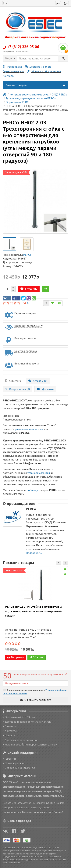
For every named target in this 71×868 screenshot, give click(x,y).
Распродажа (12, 67)
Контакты (9, 76)
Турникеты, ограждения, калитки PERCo (31, 98)
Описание (13, 381)
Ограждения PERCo (18, 102)
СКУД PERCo (59, 94)
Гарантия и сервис (14, 71)
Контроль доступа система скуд (29, 94)
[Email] (35, 683)
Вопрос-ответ (18, 389)
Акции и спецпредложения (21, 740)
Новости (9, 735)
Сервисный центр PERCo (19, 768)
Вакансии (10, 726)
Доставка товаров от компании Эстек (27, 722)
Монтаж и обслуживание (44, 71)
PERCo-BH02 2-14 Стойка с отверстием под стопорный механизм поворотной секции (33, 611)
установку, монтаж (39, 473)
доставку (32, 490)
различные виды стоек (29, 429)
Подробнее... (34, 553)
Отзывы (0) (38, 381)
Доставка (45, 389)
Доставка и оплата (38, 67)
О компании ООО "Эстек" (20, 717)
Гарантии (9, 759)
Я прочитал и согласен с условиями (35, 692)
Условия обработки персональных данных (30, 745)
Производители (14, 763)
